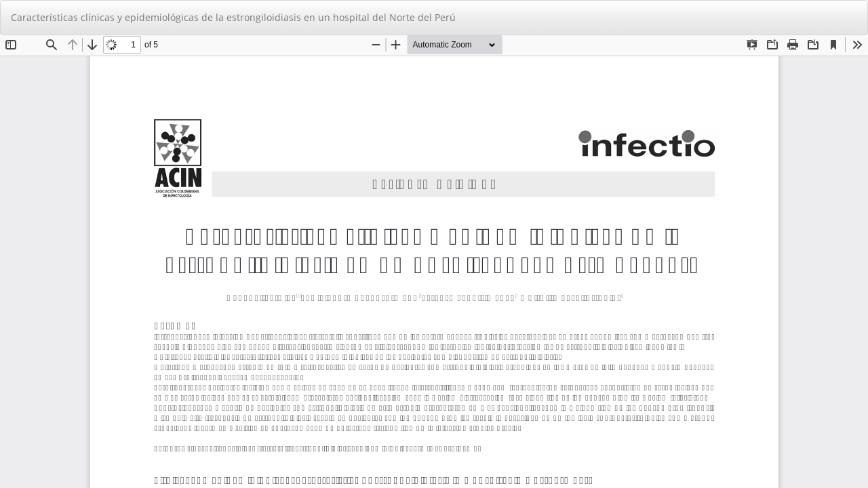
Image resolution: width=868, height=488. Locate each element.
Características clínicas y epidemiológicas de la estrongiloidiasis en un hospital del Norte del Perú (233, 17)
